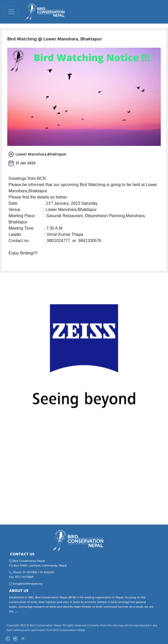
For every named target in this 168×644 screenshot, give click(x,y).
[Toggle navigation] (11, 12)
